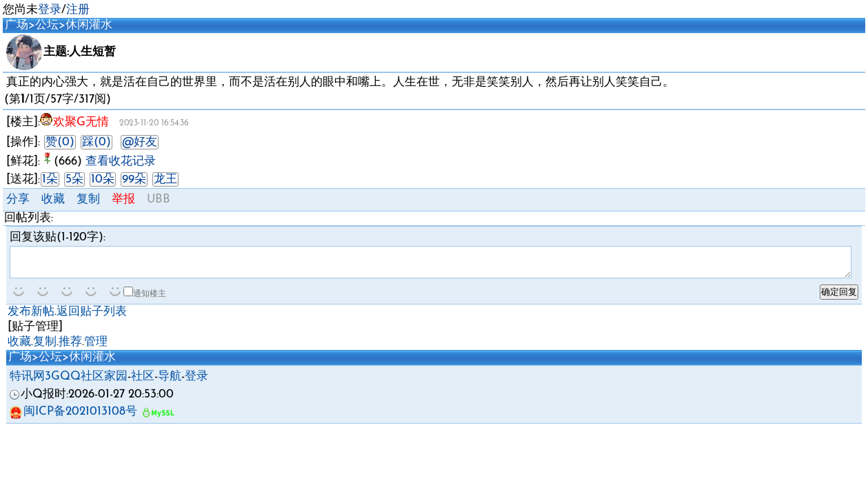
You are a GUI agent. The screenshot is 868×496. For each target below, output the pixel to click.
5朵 (74, 179)
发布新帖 (31, 318)
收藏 (53, 199)
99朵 (134, 179)
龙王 (165, 179)
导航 (170, 383)
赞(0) (60, 142)
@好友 (140, 142)
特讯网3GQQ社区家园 (69, 383)
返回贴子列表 (92, 318)
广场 (17, 25)
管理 (96, 348)
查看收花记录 (121, 162)
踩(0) (97, 142)
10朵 (103, 179)
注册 (78, 10)
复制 (88, 199)
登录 (50, 10)
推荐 (70, 348)
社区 (143, 383)
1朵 (50, 179)
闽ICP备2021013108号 (73, 418)
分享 (18, 199)
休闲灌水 (89, 25)
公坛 (47, 25)
